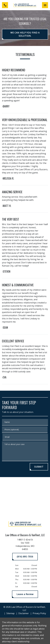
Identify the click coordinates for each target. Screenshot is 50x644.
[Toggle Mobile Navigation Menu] (45, 5)
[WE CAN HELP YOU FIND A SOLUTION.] (25, 34)
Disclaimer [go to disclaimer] (24, 613)
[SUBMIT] (39, 467)
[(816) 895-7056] (25, 557)
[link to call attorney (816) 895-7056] (5, 5)
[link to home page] (25, 5)
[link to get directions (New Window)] (25, 545)
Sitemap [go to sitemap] (10, 613)
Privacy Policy (39, 613)
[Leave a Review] (25, 594)
